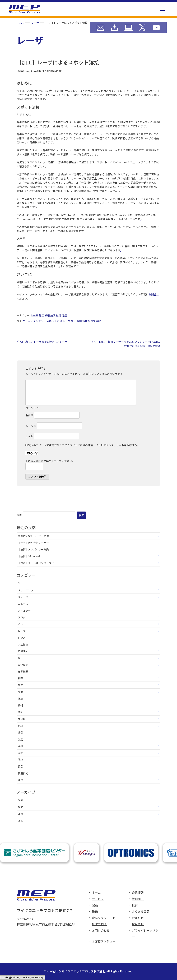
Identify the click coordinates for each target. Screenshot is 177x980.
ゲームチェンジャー (34, 321)
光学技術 (23, 665)
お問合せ (154, 294)
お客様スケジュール (105, 941)
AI (19, 583)
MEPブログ (99, 924)
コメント (32, 408)
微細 (47, 315)
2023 (21, 821)
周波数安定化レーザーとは (33, 536)
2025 (21, 807)
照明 (20, 753)
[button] (163, 9)
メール (31, 426)
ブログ (22, 617)
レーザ (34, 315)
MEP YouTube (156, 28)
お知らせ (138, 918)
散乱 (20, 712)
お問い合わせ (101, 28)
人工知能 (23, 644)
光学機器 (23, 671)
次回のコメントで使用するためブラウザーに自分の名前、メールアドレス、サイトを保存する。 (84, 445)
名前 (30, 415)
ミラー (22, 624)
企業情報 (138, 893)
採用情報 (138, 924)
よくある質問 (141, 911)
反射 (20, 692)
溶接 (64, 315)
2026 (21, 800)
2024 (21, 814)
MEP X (142, 28)
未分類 (22, 719)
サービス (98, 899)
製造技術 (23, 773)
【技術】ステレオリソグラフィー (37, 563)
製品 (20, 766)
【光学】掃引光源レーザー (33, 543)
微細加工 (138, 899)
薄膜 (20, 760)
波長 (20, 732)
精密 (99, 321)
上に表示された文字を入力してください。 (50, 461)
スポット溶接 (54, 321)
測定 (20, 739)
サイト (29, 436)
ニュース (23, 604)
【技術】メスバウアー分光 (33, 549)
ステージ (23, 597)
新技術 (86, 321)
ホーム (96, 893)
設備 (95, 911)
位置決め (23, 651)
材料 (59, 315)
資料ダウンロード (115, 28)
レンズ (22, 638)
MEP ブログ (129, 28)
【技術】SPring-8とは (31, 556)
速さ (20, 780)
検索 (19, 515)
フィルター (24, 610)
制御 (20, 678)
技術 (53, 315)
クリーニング (26, 590)
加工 (41, 315)
